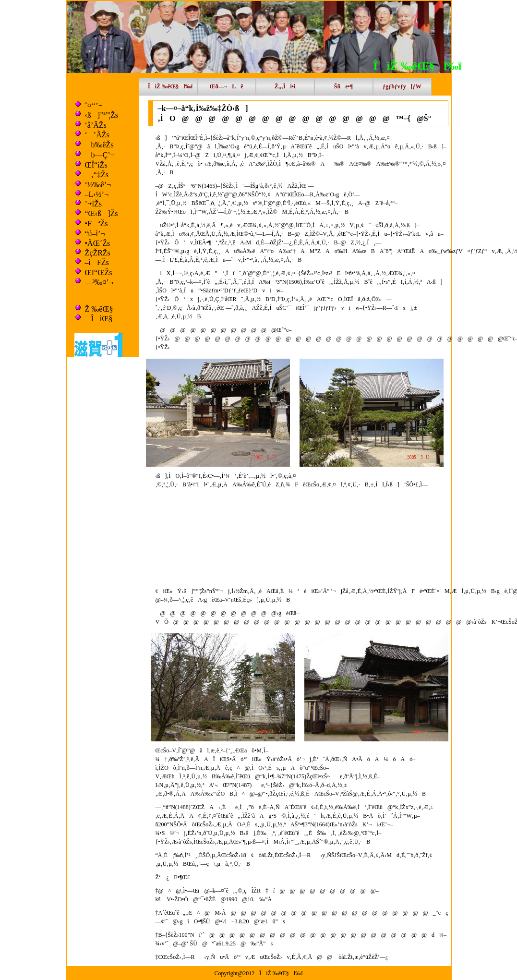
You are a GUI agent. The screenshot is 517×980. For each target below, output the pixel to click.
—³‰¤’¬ (99, 282)
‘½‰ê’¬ (98, 185)
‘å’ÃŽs (96, 125)
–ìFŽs (97, 262)
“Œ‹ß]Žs (102, 213)
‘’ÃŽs (97, 135)
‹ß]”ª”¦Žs (102, 115)
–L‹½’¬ (97, 194)
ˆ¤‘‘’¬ (94, 105)
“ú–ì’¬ (95, 234)
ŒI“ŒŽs (99, 272)
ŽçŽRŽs (98, 253)
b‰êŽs (99, 145)
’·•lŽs (93, 204)
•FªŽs (96, 224)
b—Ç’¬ (100, 155)
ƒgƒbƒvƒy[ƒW (402, 86)
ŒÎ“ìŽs (96, 165)
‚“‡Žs (97, 175)
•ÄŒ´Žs (98, 243)
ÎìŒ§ (99, 319)
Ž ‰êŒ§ (99, 309)
